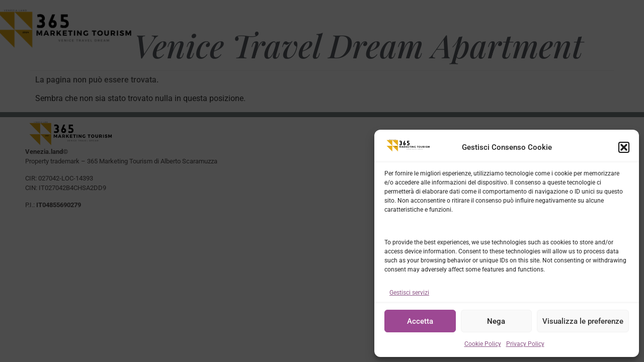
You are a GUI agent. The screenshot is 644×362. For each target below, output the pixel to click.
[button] (624, 147)
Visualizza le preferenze (583, 321)
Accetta (420, 321)
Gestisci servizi (409, 293)
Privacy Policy (525, 344)
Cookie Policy (483, 344)
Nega (496, 321)
